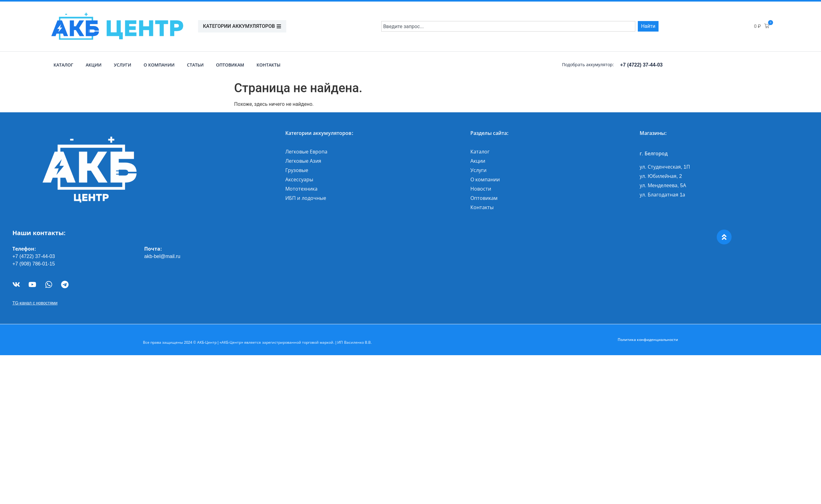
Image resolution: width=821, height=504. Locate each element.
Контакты (268, 65)
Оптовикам (230, 65)
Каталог (63, 65)
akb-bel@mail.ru (162, 256)
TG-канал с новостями (35, 303)
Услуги (123, 65)
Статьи (195, 65)
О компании (159, 65)
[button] (762, 26)
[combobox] (508, 26)
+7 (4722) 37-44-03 (641, 65)
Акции (94, 65)
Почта (152, 249)
